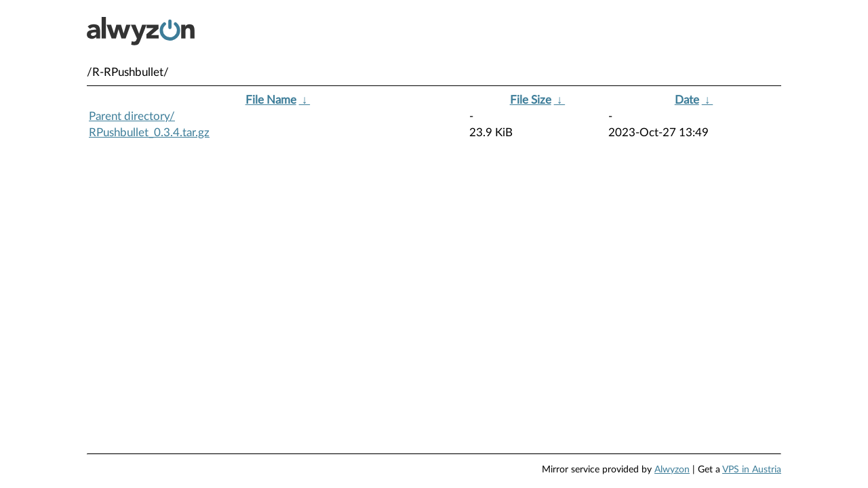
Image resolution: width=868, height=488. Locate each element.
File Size (531, 100)
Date (687, 100)
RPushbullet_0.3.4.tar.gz (149, 133)
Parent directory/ (132, 116)
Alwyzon (672, 470)
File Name (271, 100)
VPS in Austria (752, 470)
